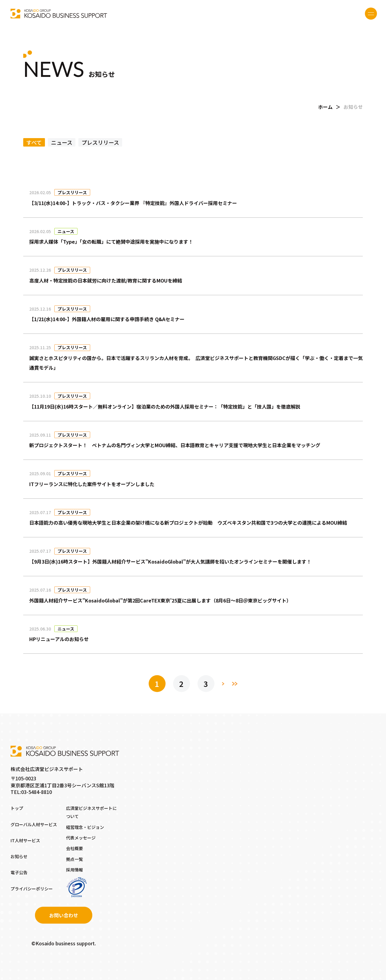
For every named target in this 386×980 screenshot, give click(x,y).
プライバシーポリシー (32, 889)
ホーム (325, 107)
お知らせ (19, 856)
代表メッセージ (81, 838)
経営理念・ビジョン (85, 827)
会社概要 (74, 848)
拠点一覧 (74, 859)
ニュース (62, 142)
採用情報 (74, 870)
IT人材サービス (25, 840)
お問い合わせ (64, 915)
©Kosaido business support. (64, 943)
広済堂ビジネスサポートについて (91, 812)
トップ (17, 808)
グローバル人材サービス (34, 824)
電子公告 (19, 872)
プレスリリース (100, 142)
